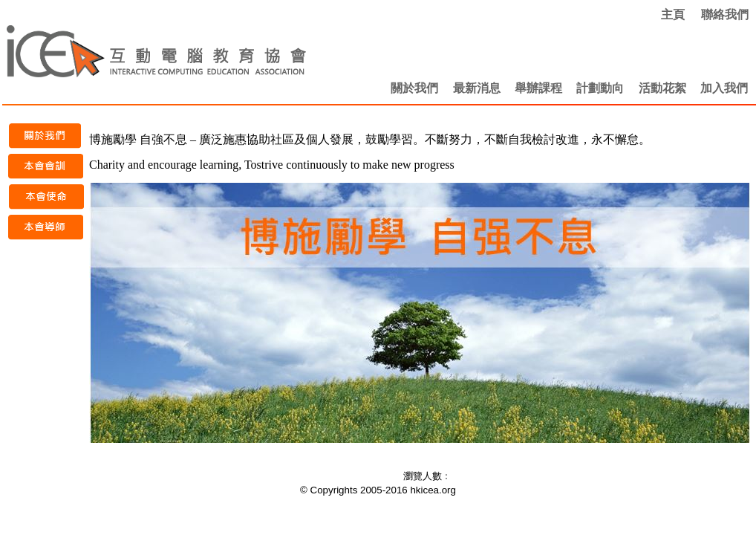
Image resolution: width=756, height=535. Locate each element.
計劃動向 (600, 88)
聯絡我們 (725, 14)
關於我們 (414, 88)
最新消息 (477, 88)
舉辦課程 (538, 88)
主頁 (673, 14)
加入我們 (724, 88)
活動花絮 (662, 88)
